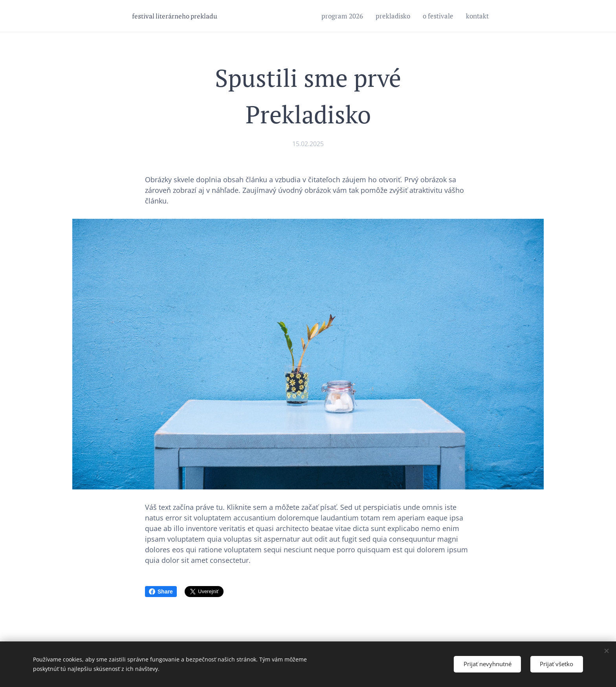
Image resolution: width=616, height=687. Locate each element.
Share (161, 592)
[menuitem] (344, 16)
